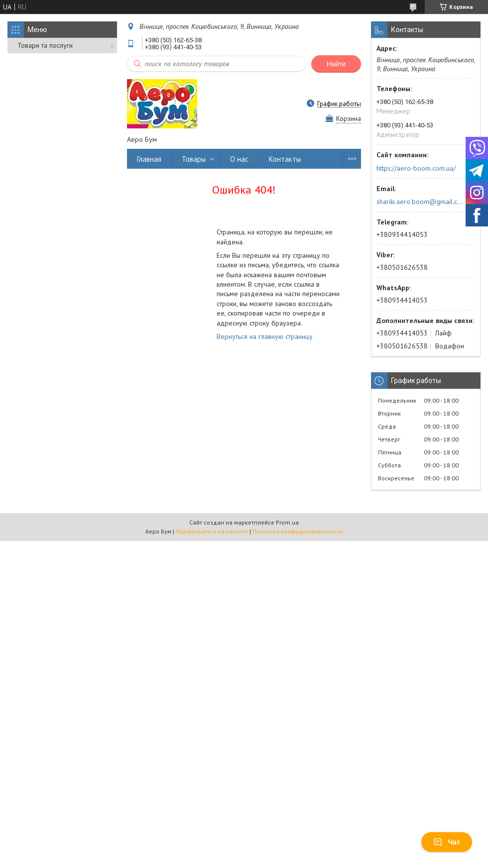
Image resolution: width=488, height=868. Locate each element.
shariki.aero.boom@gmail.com (420, 202)
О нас (239, 159)
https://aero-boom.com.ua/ (416, 168)
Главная (149, 159)
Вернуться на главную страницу (265, 336)
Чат (447, 842)
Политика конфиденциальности (298, 531)
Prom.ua (287, 522)
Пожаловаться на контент (212, 531)
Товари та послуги (45, 45)
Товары (194, 159)
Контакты (285, 159)
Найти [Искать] (336, 64)
